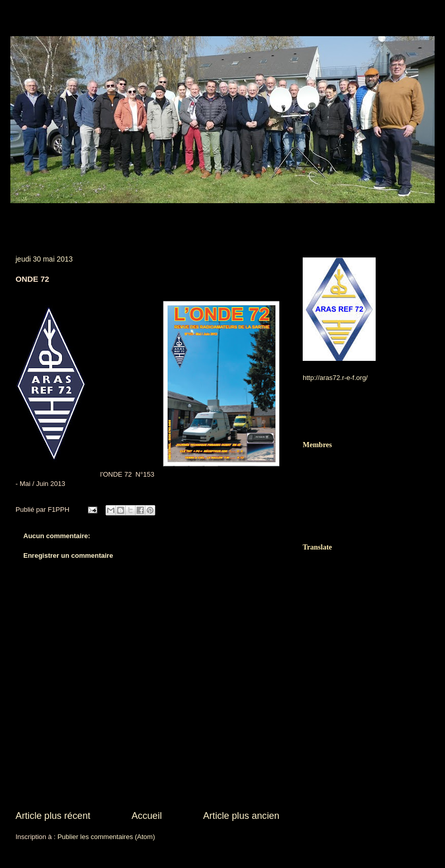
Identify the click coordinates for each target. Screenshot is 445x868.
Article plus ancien (241, 816)
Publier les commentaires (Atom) (106, 837)
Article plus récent (53, 816)
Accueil (147, 816)
